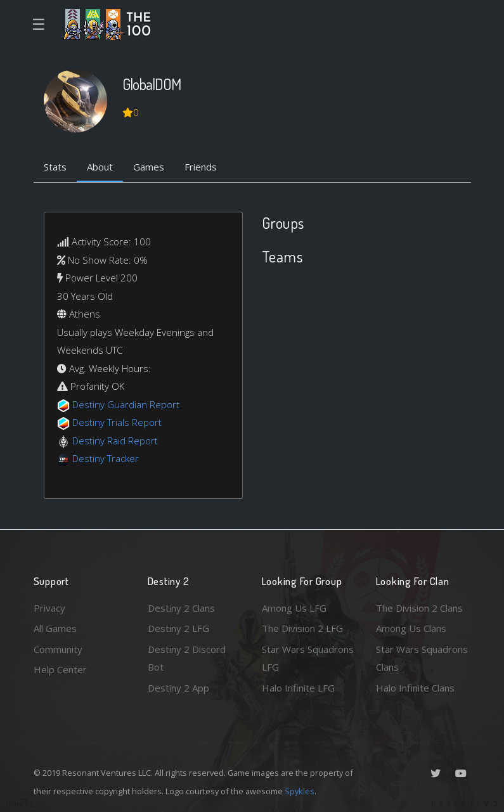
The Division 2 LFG (302, 628)
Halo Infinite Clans (415, 688)
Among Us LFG (294, 608)
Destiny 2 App (178, 688)
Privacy (49, 608)
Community (58, 649)
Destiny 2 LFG (178, 628)
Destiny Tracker (106, 458)
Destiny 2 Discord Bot (187, 658)
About (100, 167)
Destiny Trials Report (117, 422)
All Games (55, 628)
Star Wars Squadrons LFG (308, 658)
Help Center (60, 669)
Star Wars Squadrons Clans (422, 658)
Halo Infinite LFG (298, 688)
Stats (55, 167)
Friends (201, 167)
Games (149, 167)
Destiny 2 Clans (181, 608)
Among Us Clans (411, 628)
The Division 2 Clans (419, 608)
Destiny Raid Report (115, 441)
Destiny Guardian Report (126, 404)
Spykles (300, 791)
